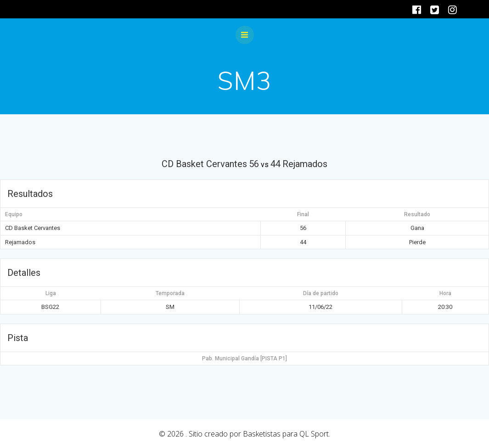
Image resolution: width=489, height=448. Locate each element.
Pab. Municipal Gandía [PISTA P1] (244, 358)
